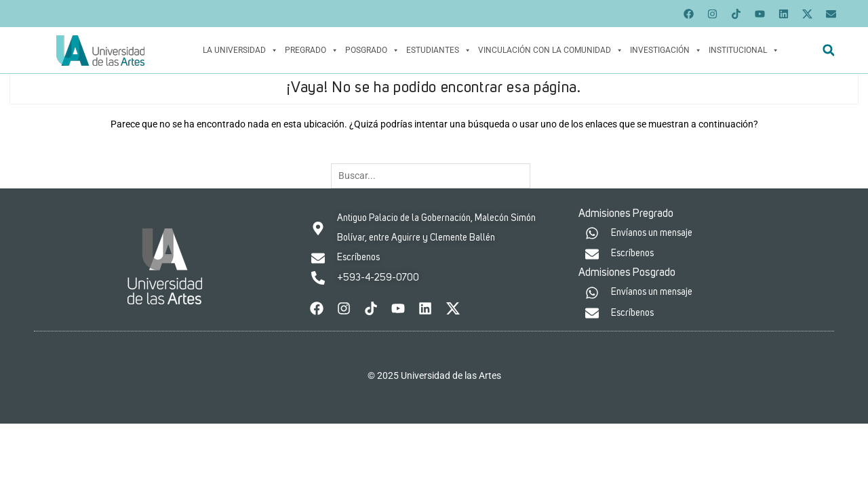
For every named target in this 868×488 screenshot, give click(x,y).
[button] (828, 50)
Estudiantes (439, 50)
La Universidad (240, 50)
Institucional (744, 50)
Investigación (666, 50)
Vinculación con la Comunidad (551, 50)
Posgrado (372, 50)
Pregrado (312, 50)
